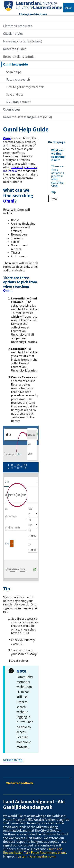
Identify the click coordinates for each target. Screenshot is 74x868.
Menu (69, 8)
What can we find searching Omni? (58, 155)
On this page (57, 142)
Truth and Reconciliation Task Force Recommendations (35, 851)
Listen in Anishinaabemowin (37, 856)
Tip (54, 192)
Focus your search (18, 79)
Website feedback (20, 783)
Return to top (13, 760)
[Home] (33, 11)
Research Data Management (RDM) (28, 117)
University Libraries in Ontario (20, 169)
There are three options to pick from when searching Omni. (58, 176)
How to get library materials (25, 87)
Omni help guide (15, 64)
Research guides (15, 49)
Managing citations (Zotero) (23, 41)
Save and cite (15, 94)
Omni (7, 290)
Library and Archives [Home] (33, 14)
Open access (12, 109)
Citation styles (13, 34)
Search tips (14, 72)
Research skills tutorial (19, 57)
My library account (18, 102)
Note (54, 198)
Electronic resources (18, 26)
